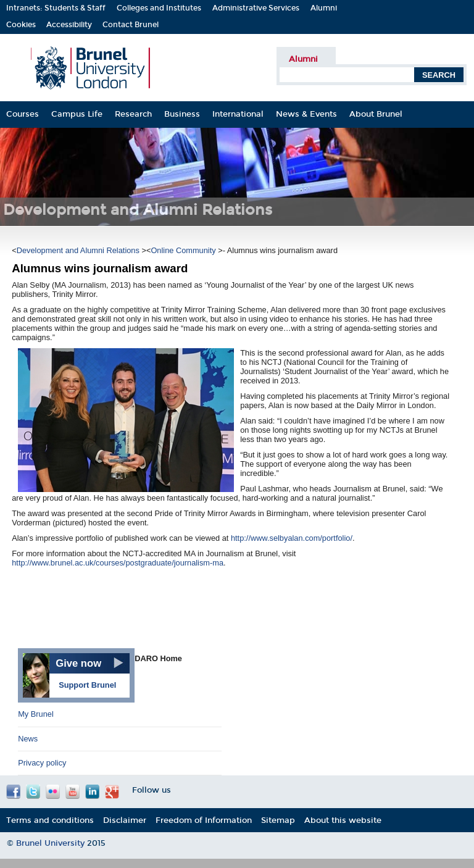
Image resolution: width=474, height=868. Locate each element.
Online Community (184, 250)
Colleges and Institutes (159, 8)
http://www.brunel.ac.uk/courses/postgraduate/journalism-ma (118, 563)
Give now (78, 663)
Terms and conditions (50, 820)
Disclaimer (125, 820)
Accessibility (69, 25)
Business (182, 114)
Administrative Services (256, 8)
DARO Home (158, 658)
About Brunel (376, 114)
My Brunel (36, 714)
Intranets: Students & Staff (56, 8)
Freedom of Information (204, 820)
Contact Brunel (131, 25)
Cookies (21, 25)
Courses (23, 114)
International (238, 114)
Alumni (324, 8)
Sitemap (278, 820)
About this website (343, 820)
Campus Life (77, 114)
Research (133, 114)
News (28, 739)
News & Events (306, 114)
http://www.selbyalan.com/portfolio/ (292, 538)
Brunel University (52, 843)
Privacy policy (42, 763)
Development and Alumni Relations (79, 250)
